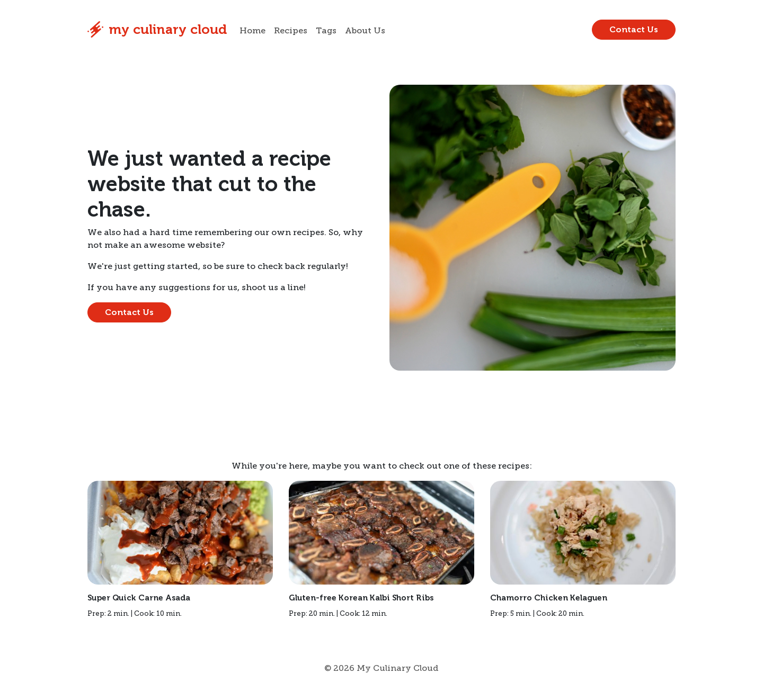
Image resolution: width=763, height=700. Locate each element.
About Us (365, 31)
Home (252, 31)
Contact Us (634, 29)
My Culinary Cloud (157, 30)
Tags (326, 31)
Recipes (291, 31)
